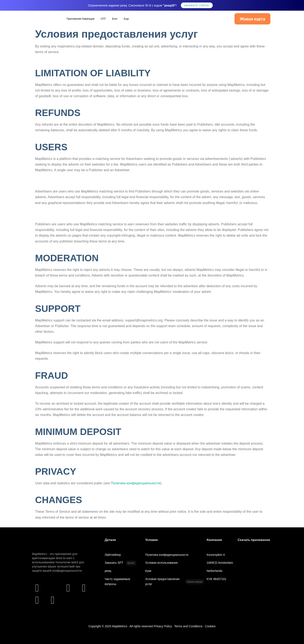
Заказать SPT (121, 563)
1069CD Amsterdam (220, 563)
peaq (108, 571)
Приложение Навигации (80, 19)
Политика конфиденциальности (167, 555)
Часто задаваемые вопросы (117, 582)
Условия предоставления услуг (175, 582)
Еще (126, 19)
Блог (115, 19)
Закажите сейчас (197, 5)
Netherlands (215, 571)
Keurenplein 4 (216, 555)
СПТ (103, 19)
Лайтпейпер (113, 555)
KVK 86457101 (217, 579)
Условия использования (161, 563)
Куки (148, 571)
